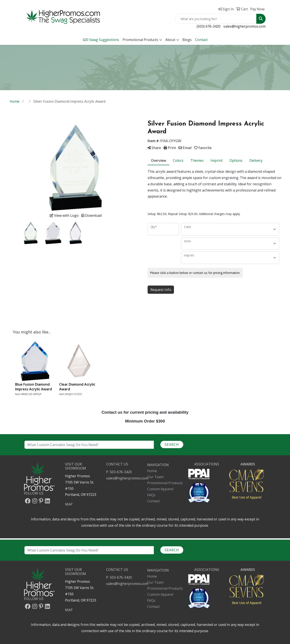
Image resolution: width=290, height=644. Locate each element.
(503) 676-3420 (209, 26)
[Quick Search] (216, 19)
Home (152, 576)
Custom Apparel (160, 594)
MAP (69, 610)
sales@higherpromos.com (245, 26)
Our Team (155, 582)
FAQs (151, 600)
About (170, 40)
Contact (153, 606)
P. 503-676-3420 (119, 577)
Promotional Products (140, 40)
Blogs (187, 40)
